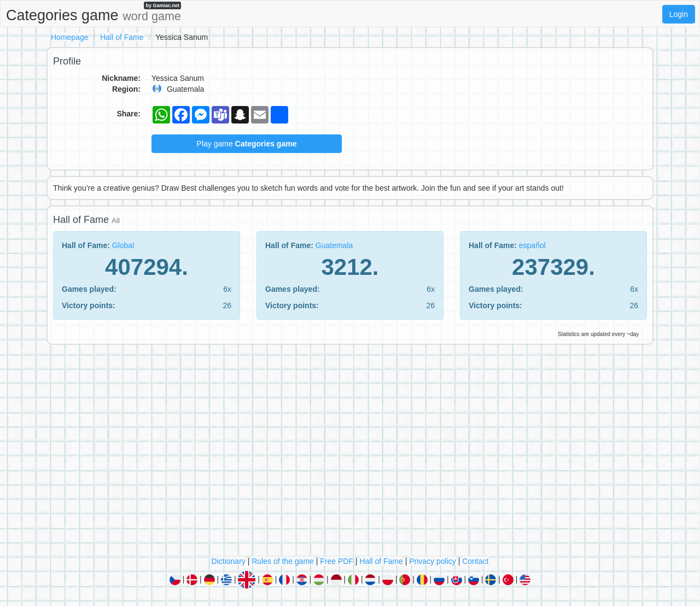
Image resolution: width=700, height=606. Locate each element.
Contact (475, 561)
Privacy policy (433, 561)
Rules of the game (283, 561)
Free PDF (337, 561)
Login (679, 14)
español (532, 245)
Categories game (94, 13)
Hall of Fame (122, 37)
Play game (247, 144)
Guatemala (334, 245)
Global (123, 245)
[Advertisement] (350, 453)
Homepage (70, 37)
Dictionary (229, 561)
